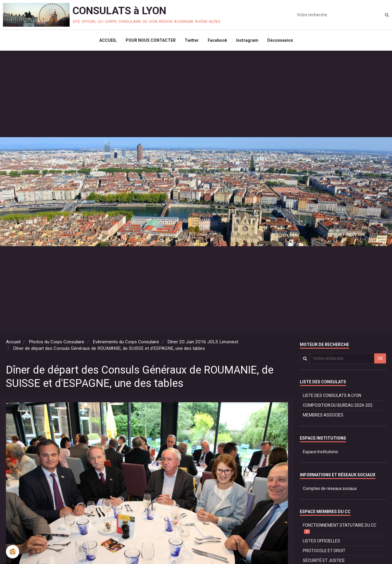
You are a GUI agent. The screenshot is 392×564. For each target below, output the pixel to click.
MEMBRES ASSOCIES (323, 415)
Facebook (217, 40)
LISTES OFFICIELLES (321, 541)
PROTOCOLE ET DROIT (324, 551)
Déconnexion (280, 40)
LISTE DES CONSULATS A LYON (332, 395)
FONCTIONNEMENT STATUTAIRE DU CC (340, 528)
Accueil (13, 342)
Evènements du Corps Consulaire (126, 342)
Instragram (247, 40)
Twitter (192, 40)
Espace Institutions (320, 452)
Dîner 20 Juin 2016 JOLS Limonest (203, 342)
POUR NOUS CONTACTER (151, 40)
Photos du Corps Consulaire (57, 342)
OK (380, 358)
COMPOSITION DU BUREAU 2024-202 (338, 405)
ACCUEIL (108, 40)
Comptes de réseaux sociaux (330, 488)
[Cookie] (13, 552)
